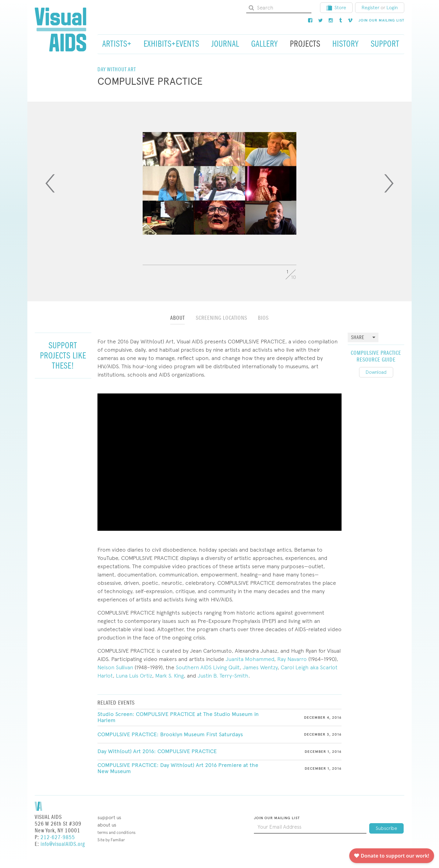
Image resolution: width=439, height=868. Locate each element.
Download (376, 372)
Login (392, 8)
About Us (107, 825)
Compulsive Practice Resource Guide (376, 356)
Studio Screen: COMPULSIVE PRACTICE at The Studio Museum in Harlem (178, 717)
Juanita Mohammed (250, 659)
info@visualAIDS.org (63, 844)
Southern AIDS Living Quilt (208, 667)
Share (358, 338)
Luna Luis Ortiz (134, 676)
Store (336, 8)
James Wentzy (260, 667)
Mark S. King (170, 676)
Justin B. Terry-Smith (223, 676)
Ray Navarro (292, 659)
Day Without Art (117, 70)
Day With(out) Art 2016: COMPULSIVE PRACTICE (157, 751)
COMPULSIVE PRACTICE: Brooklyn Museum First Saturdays (170, 734)
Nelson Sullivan (115, 667)
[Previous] (50, 183)
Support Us (109, 817)
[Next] (389, 183)
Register (370, 8)
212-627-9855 (58, 837)
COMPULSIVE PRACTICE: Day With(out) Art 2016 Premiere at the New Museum (178, 768)
